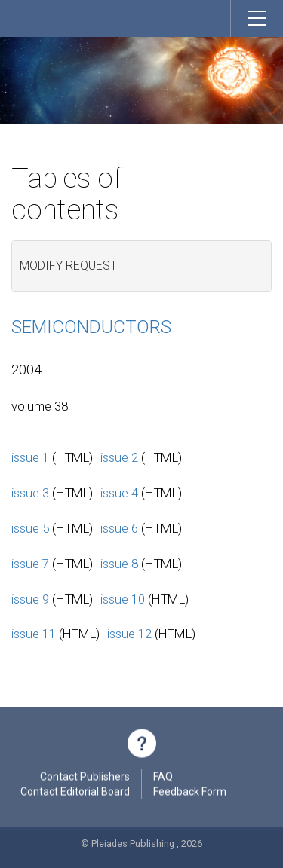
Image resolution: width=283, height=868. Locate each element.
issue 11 (34, 634)
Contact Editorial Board (75, 793)
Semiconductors (91, 327)
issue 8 (119, 564)
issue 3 (30, 493)
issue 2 (119, 457)
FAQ (163, 778)
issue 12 (129, 634)
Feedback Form (190, 793)
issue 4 (119, 493)
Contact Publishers (85, 778)
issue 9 (30, 599)
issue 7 (30, 564)
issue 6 (119, 528)
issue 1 (30, 457)
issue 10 (123, 599)
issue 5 (30, 528)
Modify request (68, 266)
